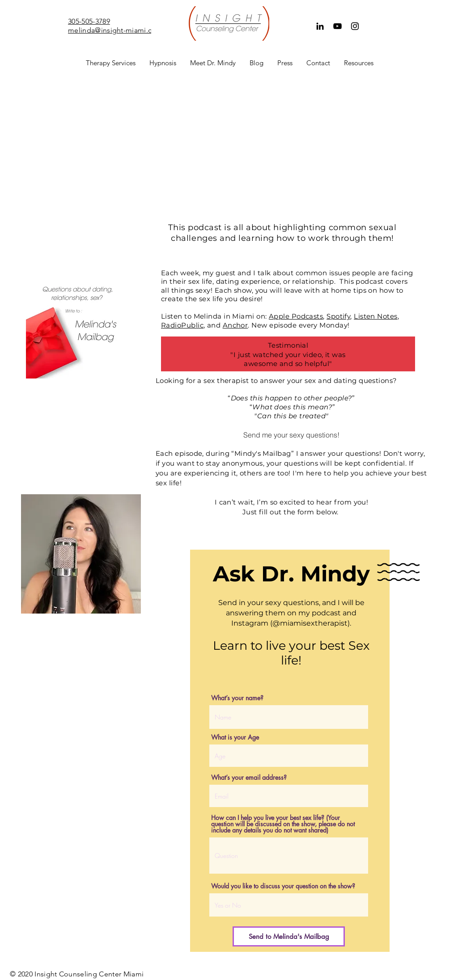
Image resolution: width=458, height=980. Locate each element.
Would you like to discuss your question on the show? (283, 886)
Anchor (235, 325)
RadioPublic (182, 325)
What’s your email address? (249, 778)
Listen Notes (375, 316)
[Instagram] (355, 26)
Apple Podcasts (296, 316)
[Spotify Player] (77, 172)
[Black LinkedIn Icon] (320, 26)
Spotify (338, 316)
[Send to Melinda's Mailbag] (289, 936)
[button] (110, 63)
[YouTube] (337, 26)
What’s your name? (237, 698)
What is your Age (235, 737)
